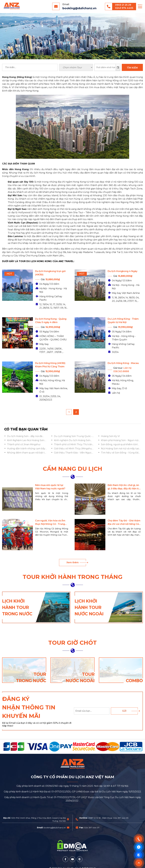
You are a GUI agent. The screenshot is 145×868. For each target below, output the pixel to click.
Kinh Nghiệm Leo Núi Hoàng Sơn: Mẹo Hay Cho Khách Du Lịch (26, 441)
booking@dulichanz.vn (79, 8)
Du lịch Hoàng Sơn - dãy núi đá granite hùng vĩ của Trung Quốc (26, 436)
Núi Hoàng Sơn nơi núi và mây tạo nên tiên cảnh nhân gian (120, 449)
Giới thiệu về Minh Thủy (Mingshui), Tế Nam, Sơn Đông (74, 449)
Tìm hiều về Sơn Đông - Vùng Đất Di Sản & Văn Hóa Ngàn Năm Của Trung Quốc (120, 453)
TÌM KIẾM (132, 68)
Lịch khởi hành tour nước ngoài (89, 607)
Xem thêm (72, 562)
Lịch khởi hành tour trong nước (17, 607)
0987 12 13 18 (94, 818)
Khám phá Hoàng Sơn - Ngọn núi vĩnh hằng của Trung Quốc (120, 441)
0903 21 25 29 (123, 5)
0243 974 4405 (124, 8)
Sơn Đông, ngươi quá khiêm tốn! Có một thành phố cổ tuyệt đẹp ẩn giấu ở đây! (121, 445)
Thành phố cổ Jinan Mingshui (24, 444)
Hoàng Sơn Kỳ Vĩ (110, 436)
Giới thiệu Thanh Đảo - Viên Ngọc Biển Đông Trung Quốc (73, 453)
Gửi (124, 711)
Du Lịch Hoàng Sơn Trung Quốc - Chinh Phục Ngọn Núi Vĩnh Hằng (73, 436)
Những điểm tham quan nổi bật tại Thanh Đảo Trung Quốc (27, 453)
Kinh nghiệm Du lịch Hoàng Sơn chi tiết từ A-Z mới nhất (72, 441)
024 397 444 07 (92, 828)
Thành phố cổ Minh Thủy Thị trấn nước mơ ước (73, 445)
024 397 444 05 (121, 818)
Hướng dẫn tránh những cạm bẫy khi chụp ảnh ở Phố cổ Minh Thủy (26, 449)
